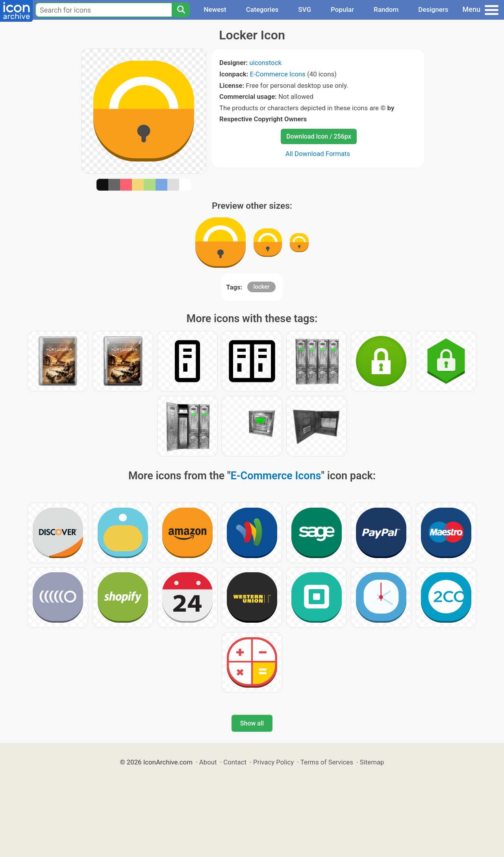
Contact (235, 762)
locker (261, 287)
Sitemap (372, 762)
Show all (252, 723)
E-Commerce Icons (278, 74)
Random (386, 9)
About (208, 762)
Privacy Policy (273, 762)
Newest (215, 9)
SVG (305, 9)
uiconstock (265, 63)
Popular (342, 9)
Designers (433, 9)
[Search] (181, 10)
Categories (262, 9)
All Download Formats (318, 154)
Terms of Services (327, 762)
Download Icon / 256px (319, 136)
